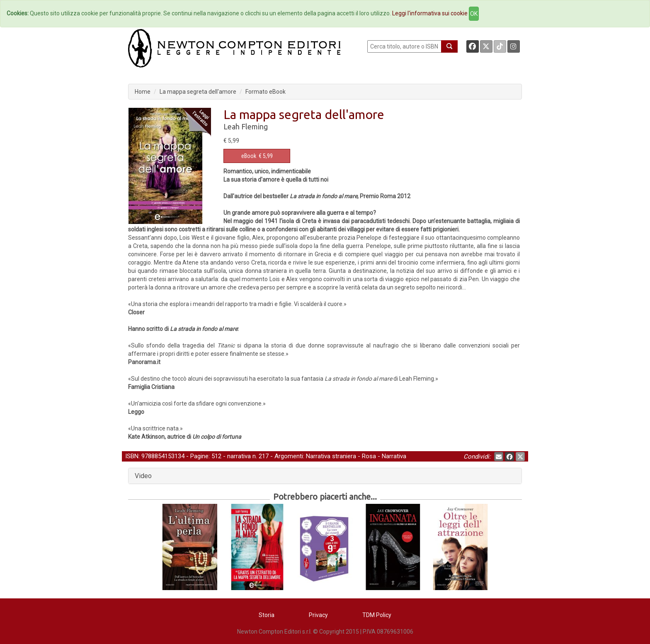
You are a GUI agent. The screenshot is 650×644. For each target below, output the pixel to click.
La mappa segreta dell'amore (198, 92)
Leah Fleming (246, 126)
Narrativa (394, 456)
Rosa (369, 456)
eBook (249, 156)
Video (143, 476)
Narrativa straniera (331, 456)
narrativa (239, 456)
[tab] (325, 476)
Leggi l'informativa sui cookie (430, 13)
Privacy (318, 615)
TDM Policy (377, 615)
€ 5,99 (257, 156)
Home (143, 92)
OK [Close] (474, 14)
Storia (267, 615)
